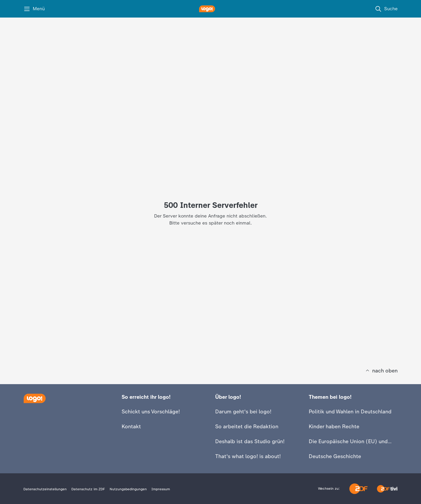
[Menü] (34, 9)
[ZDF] (358, 489)
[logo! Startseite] (210, 9)
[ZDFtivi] (387, 489)
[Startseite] (34, 398)
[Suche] (386, 9)
